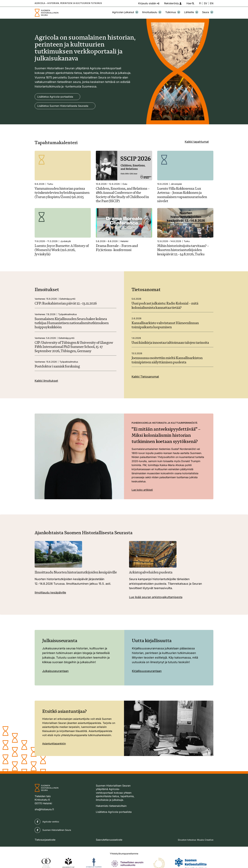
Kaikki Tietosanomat (145, 377)
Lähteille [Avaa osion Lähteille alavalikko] (191, 12)
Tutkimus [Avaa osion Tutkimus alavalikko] (173, 12)
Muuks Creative (205, 840)
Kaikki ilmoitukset (46, 381)
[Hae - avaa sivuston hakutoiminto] (190, 3)
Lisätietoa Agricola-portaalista (55, 97)
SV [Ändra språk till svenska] (206, 3)
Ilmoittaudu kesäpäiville (50, 593)
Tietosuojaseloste (45, 840)
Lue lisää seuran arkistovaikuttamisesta (156, 597)
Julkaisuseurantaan (55, 671)
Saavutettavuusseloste (109, 840)
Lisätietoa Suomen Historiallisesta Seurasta (63, 106)
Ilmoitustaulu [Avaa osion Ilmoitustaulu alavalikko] (152, 12)
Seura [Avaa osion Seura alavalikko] (208, 12)
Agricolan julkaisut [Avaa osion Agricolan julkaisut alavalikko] (125, 12)
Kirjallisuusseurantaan (147, 671)
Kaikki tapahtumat (197, 142)
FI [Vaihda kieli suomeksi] (200, 3)
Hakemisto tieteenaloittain (111, 806)
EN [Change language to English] (212, 3)
